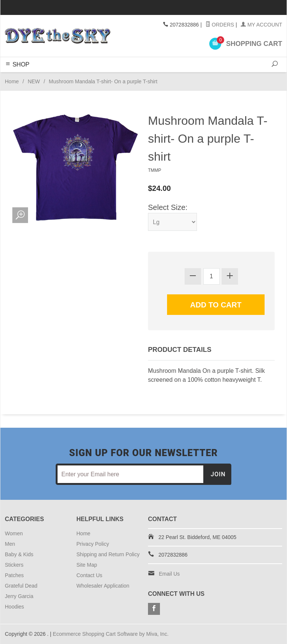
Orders (220, 25)
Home (12, 81)
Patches (14, 575)
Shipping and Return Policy (108, 554)
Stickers (14, 565)
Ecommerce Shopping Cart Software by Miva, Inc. (111, 634)
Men (10, 544)
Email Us (169, 574)
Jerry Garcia (19, 596)
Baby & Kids (19, 554)
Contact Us (90, 575)
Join (218, 474)
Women (14, 533)
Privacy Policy (93, 544)
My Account (261, 25)
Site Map (87, 565)
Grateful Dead (21, 586)
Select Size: (168, 207)
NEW (34, 81)
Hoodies (14, 607)
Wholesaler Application (103, 586)
